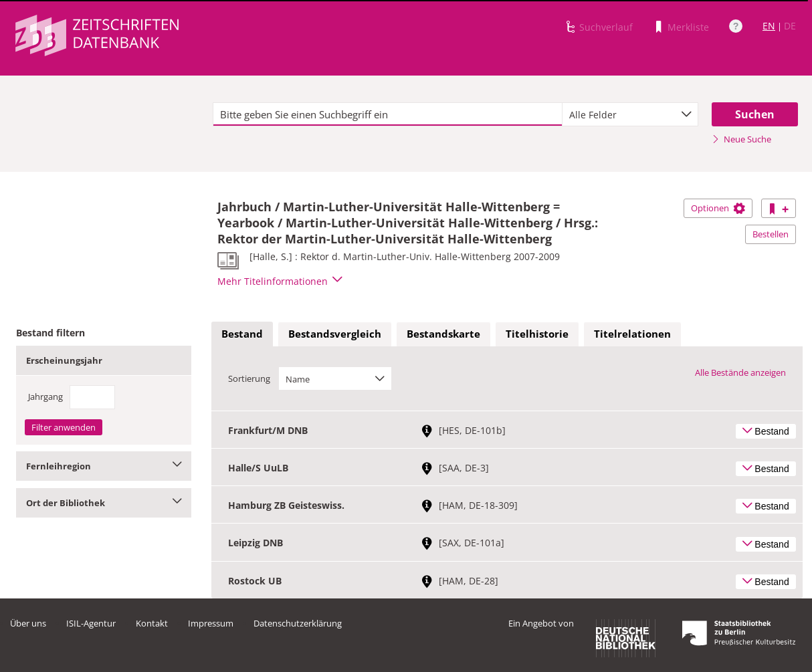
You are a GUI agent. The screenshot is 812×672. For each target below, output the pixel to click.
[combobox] (630, 114)
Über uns (28, 623)
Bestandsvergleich (335, 334)
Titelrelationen (632, 334)
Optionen (718, 208)
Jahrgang (45, 397)
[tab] (242, 334)
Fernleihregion (104, 466)
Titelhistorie (537, 334)
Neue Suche (741, 139)
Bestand (242, 334)
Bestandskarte (443, 334)
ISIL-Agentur (91, 623)
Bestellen (771, 234)
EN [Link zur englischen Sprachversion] (769, 26)
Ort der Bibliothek (104, 503)
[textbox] (387, 114)
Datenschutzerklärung (298, 623)
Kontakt (152, 623)
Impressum (211, 623)
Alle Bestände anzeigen (740, 372)
